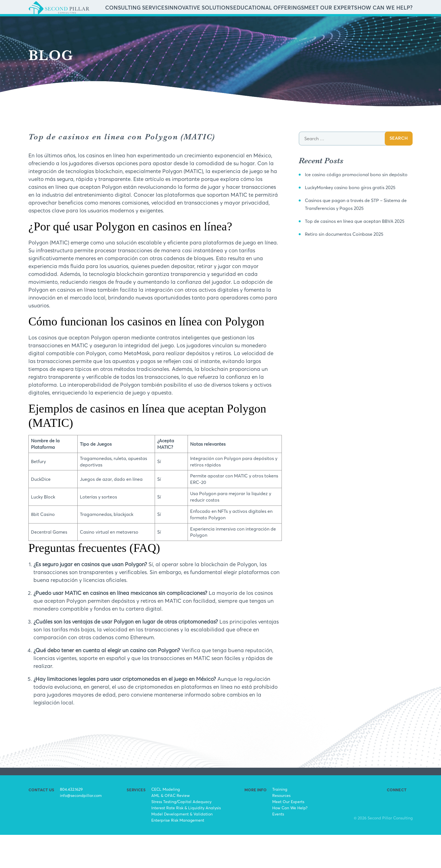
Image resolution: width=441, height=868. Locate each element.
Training (280, 822)
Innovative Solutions (260, 25)
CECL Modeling (166, 822)
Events (278, 847)
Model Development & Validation (182, 847)
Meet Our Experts (353, 25)
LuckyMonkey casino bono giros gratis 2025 (359, 228)
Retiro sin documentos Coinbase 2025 (351, 283)
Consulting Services (214, 25)
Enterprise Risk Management (178, 853)
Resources (281, 829)
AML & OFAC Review (171, 829)
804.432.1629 (71, 822)
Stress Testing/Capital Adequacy (181, 835)
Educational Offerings (309, 25)
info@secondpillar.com (81, 829)
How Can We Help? (393, 25)
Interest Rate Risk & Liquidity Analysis (186, 841)
